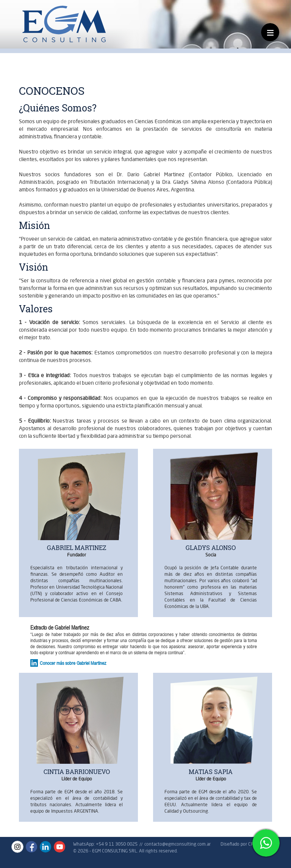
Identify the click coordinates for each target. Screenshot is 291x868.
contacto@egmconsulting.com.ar (178, 844)
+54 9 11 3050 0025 (117, 844)
